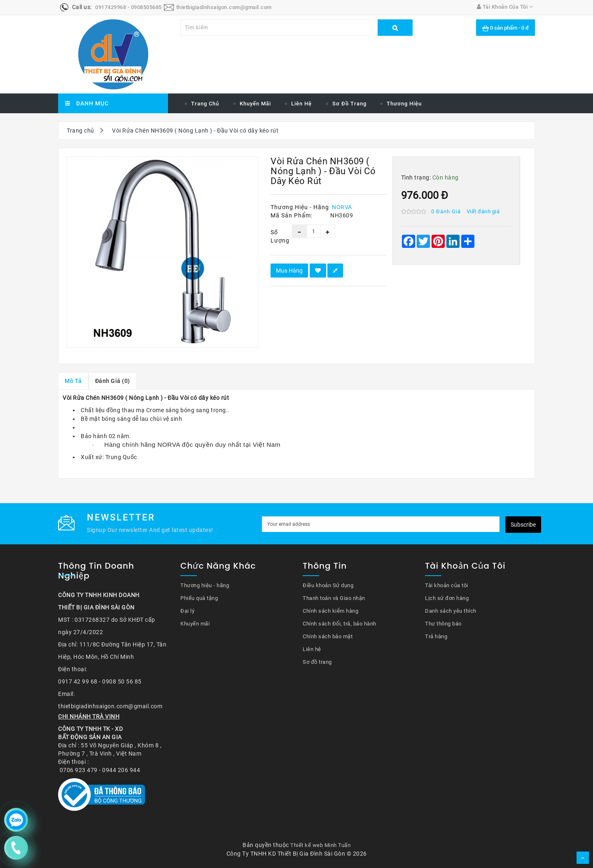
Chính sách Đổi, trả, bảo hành (340, 624)
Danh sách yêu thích (451, 611)
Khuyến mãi (255, 104)
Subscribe (523, 525)
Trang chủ (205, 104)
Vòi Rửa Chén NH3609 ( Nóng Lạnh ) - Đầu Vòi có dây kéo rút (195, 131)
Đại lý (187, 611)
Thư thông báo (443, 624)
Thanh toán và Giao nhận (334, 598)
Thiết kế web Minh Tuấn (320, 845)
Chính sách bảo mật (328, 636)
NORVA (342, 207)
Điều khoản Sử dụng (328, 585)
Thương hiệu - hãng (205, 585)
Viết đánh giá (483, 211)
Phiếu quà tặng (199, 598)
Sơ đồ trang (349, 104)
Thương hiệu (404, 104)
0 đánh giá (446, 211)
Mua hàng (289, 271)
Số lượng (275, 236)
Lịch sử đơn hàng (447, 598)
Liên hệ (301, 104)
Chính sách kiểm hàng (330, 611)
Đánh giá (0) (113, 381)
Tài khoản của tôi (447, 585)
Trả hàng (436, 636)
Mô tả (73, 381)
